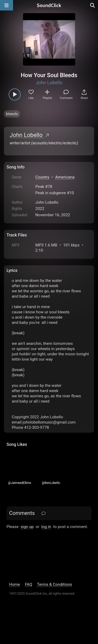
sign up (27, 527)
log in (46, 527)
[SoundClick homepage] (49, 5)
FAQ (28, 584)
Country (42, 177)
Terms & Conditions (55, 584)
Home (15, 584)
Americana (65, 177)
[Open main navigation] (7, 5)
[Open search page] (93, 5)
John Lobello (49, 83)
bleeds (12, 114)
